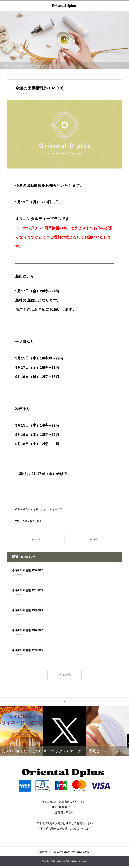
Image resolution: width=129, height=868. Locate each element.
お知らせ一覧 (64, 675)
